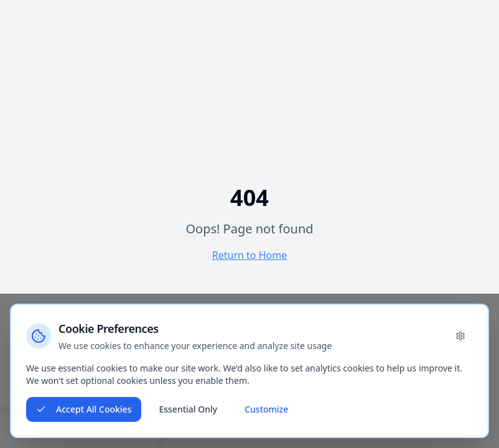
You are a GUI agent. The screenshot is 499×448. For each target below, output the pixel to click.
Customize (266, 409)
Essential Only (188, 409)
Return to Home (250, 255)
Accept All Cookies (84, 409)
